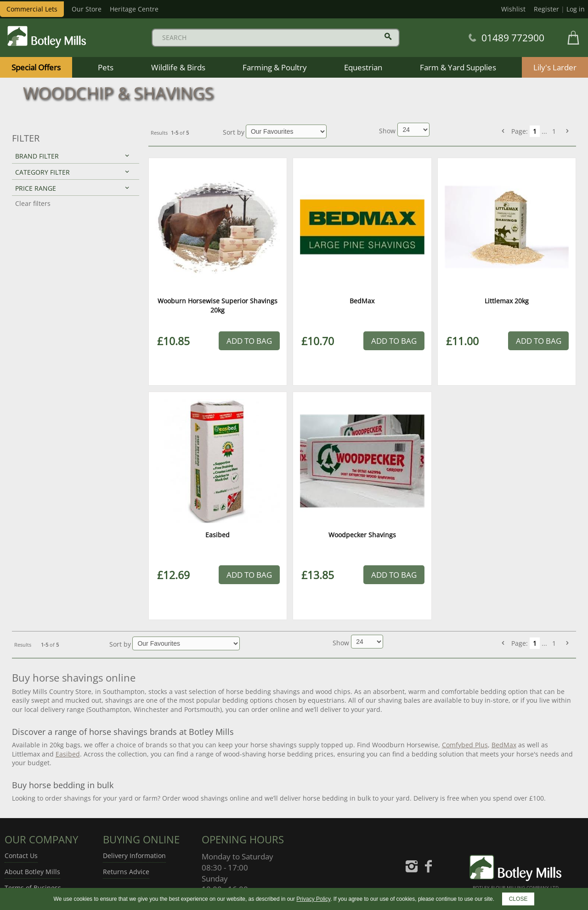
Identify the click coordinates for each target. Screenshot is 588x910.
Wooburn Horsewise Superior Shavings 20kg (218, 305)
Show (388, 131)
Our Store (87, 9)
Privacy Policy (313, 899)
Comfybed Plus (465, 745)
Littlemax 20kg (507, 301)
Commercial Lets (32, 9)
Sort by (234, 132)
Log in (576, 9)
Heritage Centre (134, 9)
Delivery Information (134, 856)
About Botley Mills (32, 872)
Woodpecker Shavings (362, 535)
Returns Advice (126, 872)
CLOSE (518, 899)
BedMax (362, 301)
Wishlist (513, 9)
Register (546, 9)
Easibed (218, 535)
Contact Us (21, 856)
